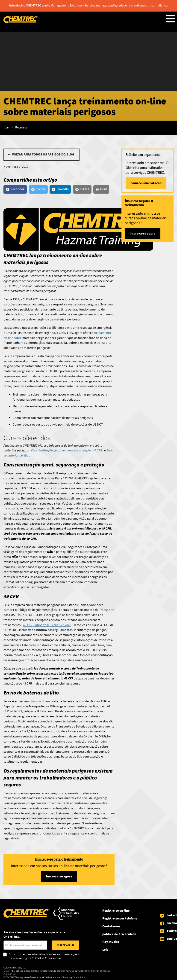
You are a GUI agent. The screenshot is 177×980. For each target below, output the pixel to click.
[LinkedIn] (60, 189)
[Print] (101, 189)
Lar (7, 128)
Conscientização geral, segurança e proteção (61, 450)
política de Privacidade (119, 934)
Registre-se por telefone (120, 919)
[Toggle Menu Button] (170, 19)
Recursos (21, 128)
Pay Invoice (111, 942)
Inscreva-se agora (59, 877)
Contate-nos (111, 926)
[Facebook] (15, 189)
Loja (105, 950)
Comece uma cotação (146, 183)
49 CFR (97, 450)
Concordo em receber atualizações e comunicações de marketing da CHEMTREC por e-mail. (44, 957)
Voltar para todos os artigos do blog (43, 155)
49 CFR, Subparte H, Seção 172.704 (46, 625)
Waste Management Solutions (62, 6)
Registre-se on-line (116, 911)
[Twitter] (38, 189)
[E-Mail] (82, 189)
